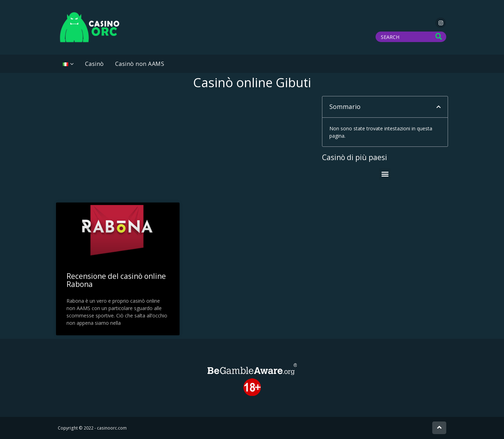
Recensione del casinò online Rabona (116, 280)
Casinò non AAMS (140, 64)
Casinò (94, 64)
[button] (439, 107)
